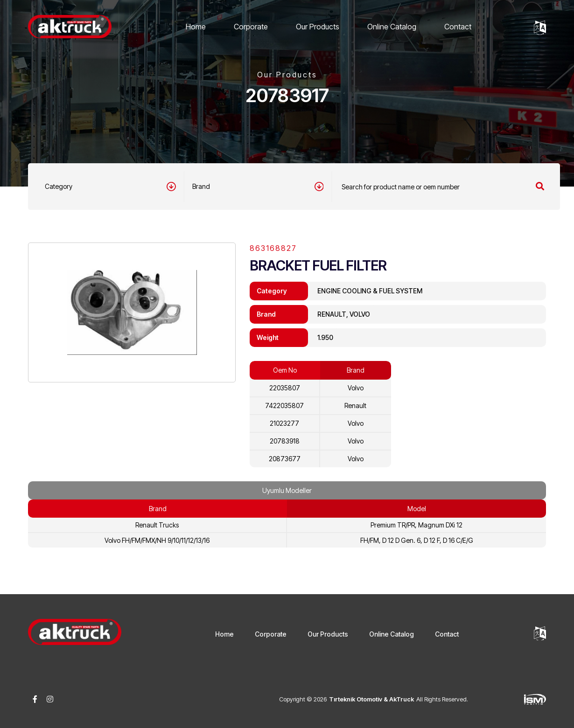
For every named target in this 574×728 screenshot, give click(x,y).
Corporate (251, 27)
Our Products (318, 27)
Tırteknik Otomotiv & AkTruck (371, 699)
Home (196, 27)
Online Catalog (392, 27)
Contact (458, 27)
